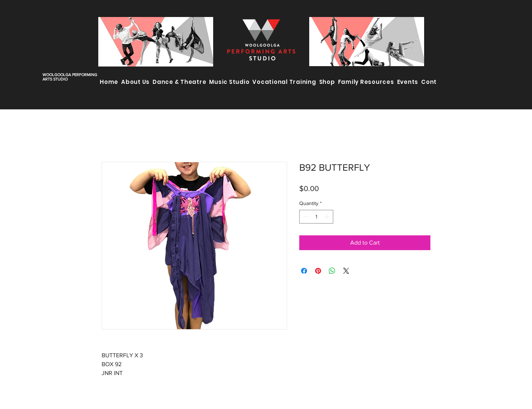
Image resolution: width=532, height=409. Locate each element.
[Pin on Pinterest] (318, 271)
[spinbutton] (316, 217)
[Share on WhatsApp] (332, 271)
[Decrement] (305, 217)
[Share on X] (346, 271)
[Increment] (328, 217)
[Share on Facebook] (304, 271)
